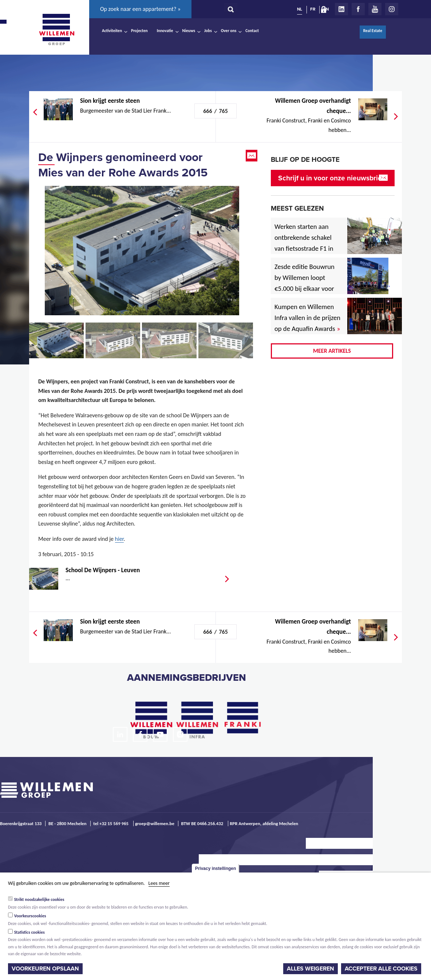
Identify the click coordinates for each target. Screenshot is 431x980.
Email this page (252, 156)
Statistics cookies (29, 932)
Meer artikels (332, 351)
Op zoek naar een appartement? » (140, 9)
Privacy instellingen (216, 868)
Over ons (229, 31)
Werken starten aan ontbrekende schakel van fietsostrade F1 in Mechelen (304, 243)
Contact (252, 31)
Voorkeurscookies (30, 916)
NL (300, 9)
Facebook (358, 9)
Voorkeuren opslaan (45, 969)
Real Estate (373, 31)
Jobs (208, 31)
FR (313, 9)
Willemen (56, 30)
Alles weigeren (311, 969)
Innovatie (165, 31)
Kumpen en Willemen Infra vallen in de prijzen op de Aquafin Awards (307, 318)
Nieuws (189, 31)
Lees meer (159, 883)
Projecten (139, 31)
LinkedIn (341, 9)
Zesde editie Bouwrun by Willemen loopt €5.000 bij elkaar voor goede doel (305, 283)
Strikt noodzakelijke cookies (39, 899)
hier (119, 539)
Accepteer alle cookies (381, 969)
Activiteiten (112, 31)
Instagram (392, 9)
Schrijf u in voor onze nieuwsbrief (331, 178)
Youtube (375, 9)
